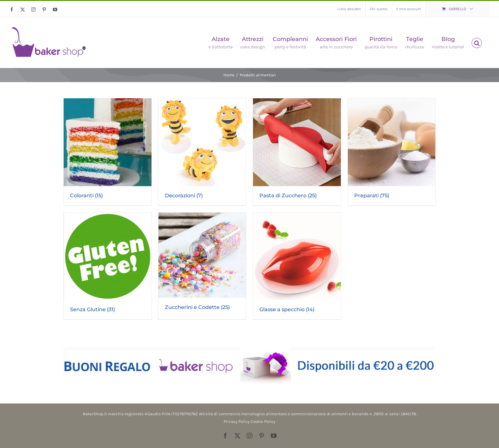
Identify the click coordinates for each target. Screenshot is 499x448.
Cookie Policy (263, 421)
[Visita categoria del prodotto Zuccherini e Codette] (202, 265)
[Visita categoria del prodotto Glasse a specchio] (297, 266)
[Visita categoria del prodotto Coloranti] (108, 152)
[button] (477, 42)
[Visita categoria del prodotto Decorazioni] (202, 152)
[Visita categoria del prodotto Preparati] (392, 152)
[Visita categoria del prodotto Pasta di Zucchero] (297, 152)
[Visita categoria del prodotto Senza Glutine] (108, 266)
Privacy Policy (237, 421)
